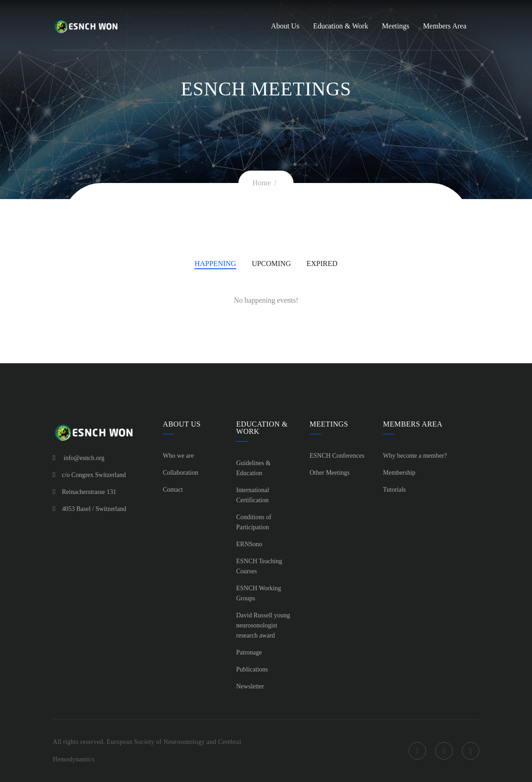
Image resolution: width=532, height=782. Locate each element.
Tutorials (394, 490)
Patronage (249, 652)
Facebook (417, 751)
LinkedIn (471, 751)
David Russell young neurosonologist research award (263, 625)
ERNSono (249, 544)
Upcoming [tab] (271, 263)
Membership (399, 473)
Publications (252, 669)
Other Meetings (330, 473)
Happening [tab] (215, 263)
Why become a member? (415, 456)
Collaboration (180, 473)
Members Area (445, 26)
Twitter (444, 751)
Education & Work (341, 26)
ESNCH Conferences (337, 456)
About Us (285, 26)
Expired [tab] (322, 263)
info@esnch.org (84, 458)
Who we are (178, 456)
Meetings (396, 26)
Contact (173, 490)
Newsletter (250, 686)
